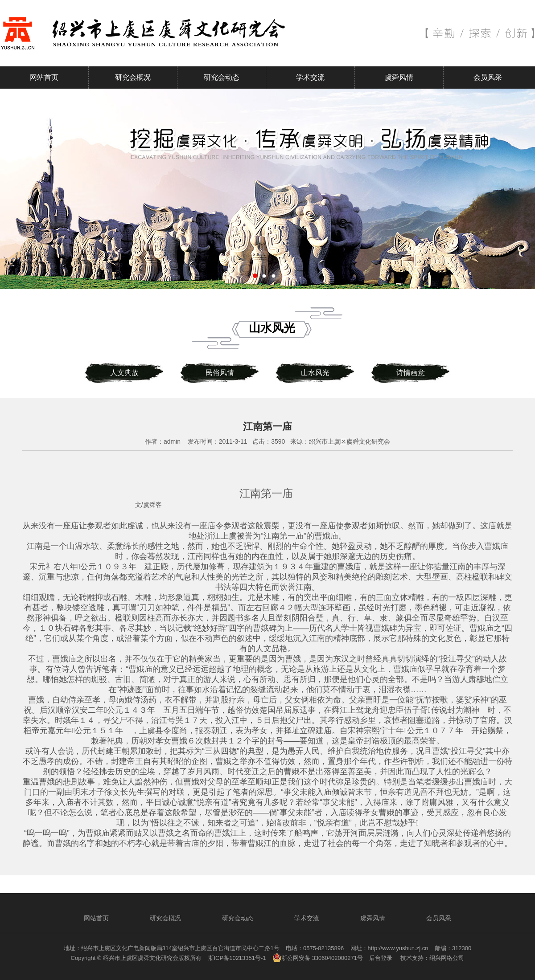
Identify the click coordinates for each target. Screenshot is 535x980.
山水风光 (315, 373)
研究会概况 (133, 77)
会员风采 (488, 77)
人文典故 (124, 373)
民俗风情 (220, 373)
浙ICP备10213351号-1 (237, 958)
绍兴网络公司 (447, 958)
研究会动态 (222, 77)
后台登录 (381, 958)
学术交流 (310, 77)
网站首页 (44, 77)
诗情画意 (411, 373)
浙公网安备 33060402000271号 (318, 958)
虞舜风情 (399, 77)
